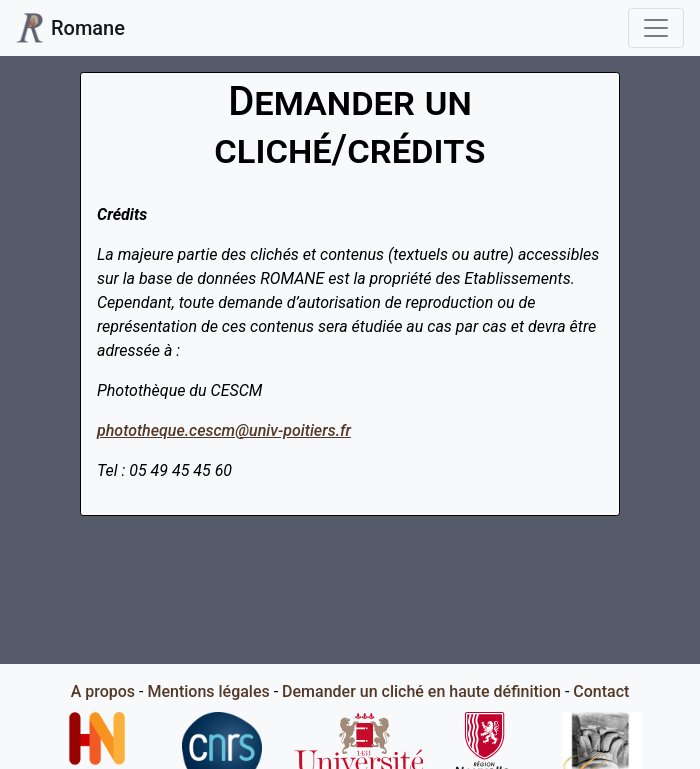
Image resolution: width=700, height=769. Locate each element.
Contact (601, 691)
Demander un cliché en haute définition (421, 691)
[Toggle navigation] (656, 28)
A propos (103, 691)
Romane (70, 28)
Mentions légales (208, 691)
